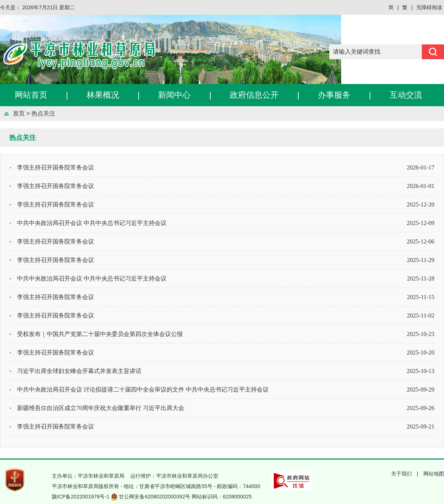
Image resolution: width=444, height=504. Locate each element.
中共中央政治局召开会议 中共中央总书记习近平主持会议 (92, 223)
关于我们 (401, 474)
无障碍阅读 (429, 7)
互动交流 (406, 95)
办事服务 (334, 95)
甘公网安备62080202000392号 (155, 497)
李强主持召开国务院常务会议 (55, 167)
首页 (19, 113)
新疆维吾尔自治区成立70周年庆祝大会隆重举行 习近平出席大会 (101, 408)
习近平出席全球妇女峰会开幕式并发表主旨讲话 (79, 371)
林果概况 (103, 95)
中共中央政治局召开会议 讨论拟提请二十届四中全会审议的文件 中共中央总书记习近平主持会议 (143, 389)
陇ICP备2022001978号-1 (81, 497)
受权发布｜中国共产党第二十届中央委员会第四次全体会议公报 (100, 334)
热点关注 (43, 113)
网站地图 (434, 474)
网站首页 (31, 95)
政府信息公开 (254, 95)
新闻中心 (174, 95)
